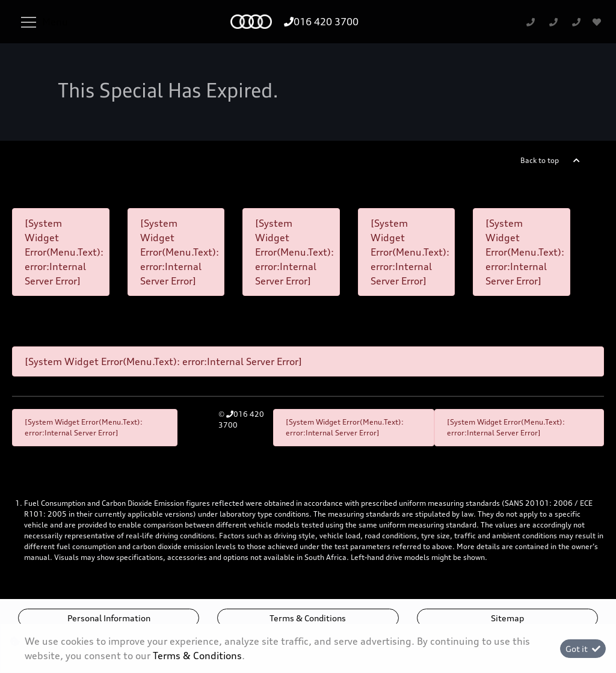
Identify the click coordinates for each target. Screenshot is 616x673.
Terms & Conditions (308, 618)
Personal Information (109, 618)
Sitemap (507, 618)
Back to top (540, 160)
